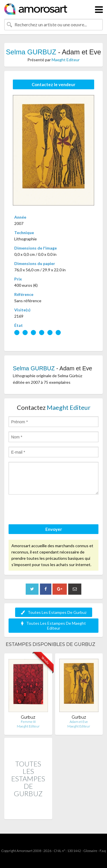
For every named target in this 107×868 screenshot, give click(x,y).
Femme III (28, 722)
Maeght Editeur (66, 60)
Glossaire (90, 851)
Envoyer (54, 529)
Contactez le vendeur (53, 84)
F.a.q (103, 851)
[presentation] (52, 510)
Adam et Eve (79, 722)
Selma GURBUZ (31, 52)
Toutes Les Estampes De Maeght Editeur (53, 626)
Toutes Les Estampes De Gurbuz (54, 612)
